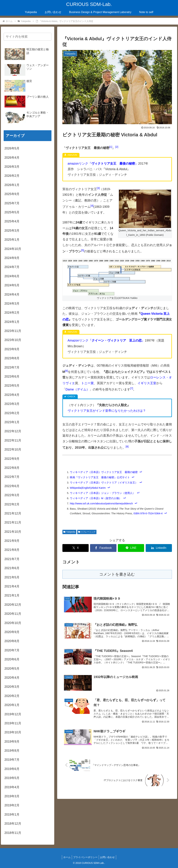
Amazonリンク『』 (106, 340)
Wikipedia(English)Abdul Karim (88, 488)
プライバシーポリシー (85, 857)
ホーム (66, 857)
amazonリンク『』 (103, 164)
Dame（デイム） (78, 389)
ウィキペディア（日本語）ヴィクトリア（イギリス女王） (104, 483)
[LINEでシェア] (131, 548)
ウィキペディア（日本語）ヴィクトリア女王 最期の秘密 (104, 472)
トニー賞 (87, 383)
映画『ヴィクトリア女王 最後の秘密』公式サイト (100, 477)
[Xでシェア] (76, 548)
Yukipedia (69, 532)
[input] (27, 37)
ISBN (136, 513)
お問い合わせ (108, 857)
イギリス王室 (147, 383)
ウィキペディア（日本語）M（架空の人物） (96, 498)
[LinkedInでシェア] (159, 548)
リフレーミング (87, 532)
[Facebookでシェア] (103, 548)
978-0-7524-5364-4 (151, 513)
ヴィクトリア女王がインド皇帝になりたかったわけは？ (107, 411)
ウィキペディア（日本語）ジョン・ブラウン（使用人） (102, 493)
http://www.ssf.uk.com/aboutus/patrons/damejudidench (101, 503)
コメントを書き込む (117, 574)
